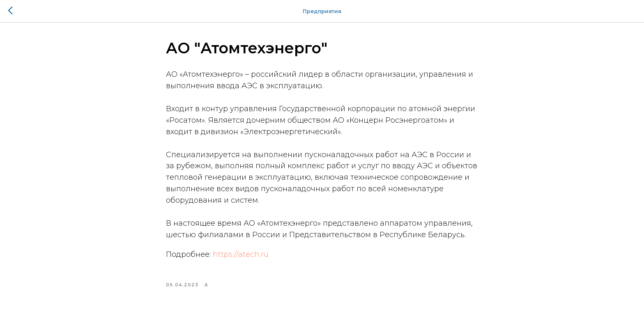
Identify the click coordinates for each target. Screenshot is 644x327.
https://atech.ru (241, 254)
